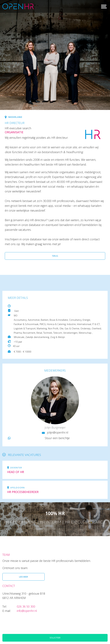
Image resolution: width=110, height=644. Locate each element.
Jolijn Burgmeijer (55, 427)
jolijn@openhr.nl (58, 432)
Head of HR (16, 472)
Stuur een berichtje (57, 438)
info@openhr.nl (27, 611)
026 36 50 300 (26, 606)
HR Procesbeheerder (23, 492)
